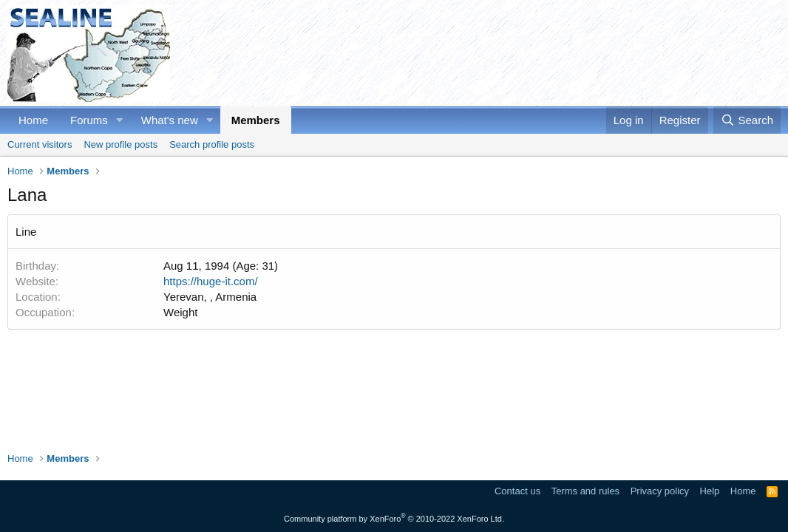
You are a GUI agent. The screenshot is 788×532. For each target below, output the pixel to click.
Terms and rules (585, 491)
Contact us (517, 491)
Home (33, 120)
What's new (170, 120)
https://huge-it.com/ (211, 281)
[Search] (747, 120)
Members (256, 120)
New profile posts (120, 144)
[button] (120, 120)
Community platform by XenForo (394, 519)
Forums (89, 120)
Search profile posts (212, 144)
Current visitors (40, 144)
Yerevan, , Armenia (210, 297)
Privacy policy (660, 491)
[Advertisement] (512, 53)
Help (710, 491)
